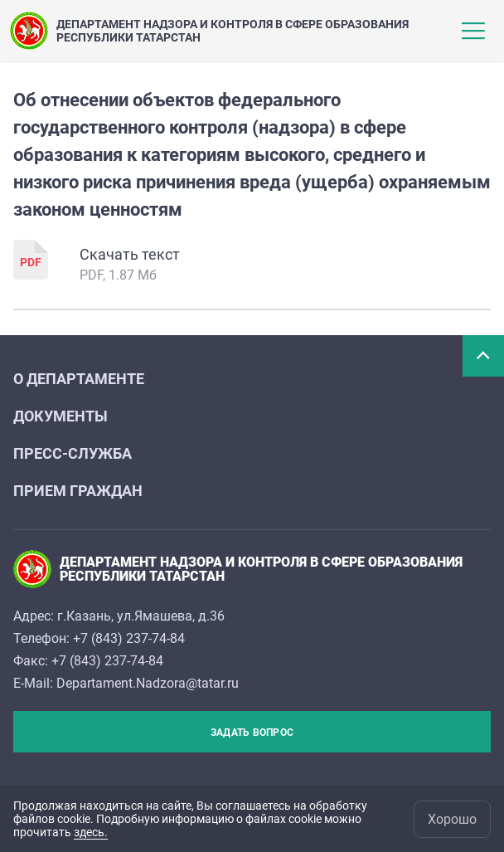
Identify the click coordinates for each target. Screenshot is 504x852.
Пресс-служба (73, 453)
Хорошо (452, 819)
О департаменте (79, 379)
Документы (61, 416)
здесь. (91, 832)
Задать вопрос (252, 733)
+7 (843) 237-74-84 (129, 638)
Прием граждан (78, 491)
